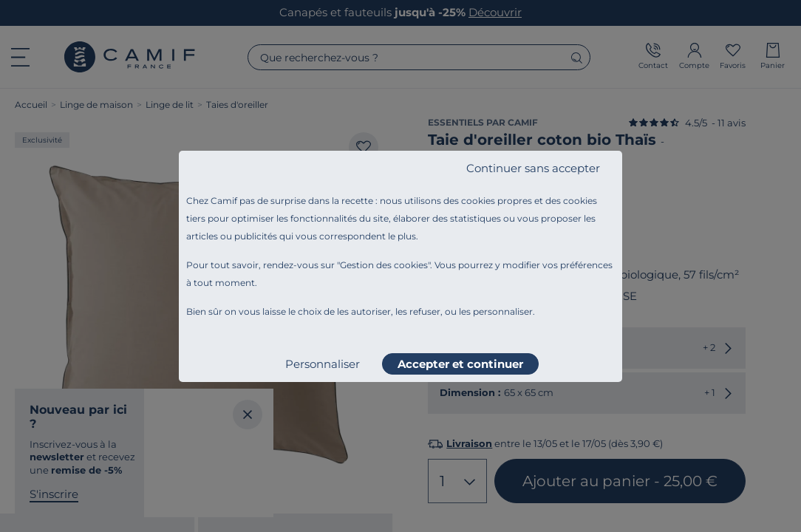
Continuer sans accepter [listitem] (533, 168)
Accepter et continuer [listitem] (460, 364)
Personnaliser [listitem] (323, 364)
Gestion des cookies (384, 265)
